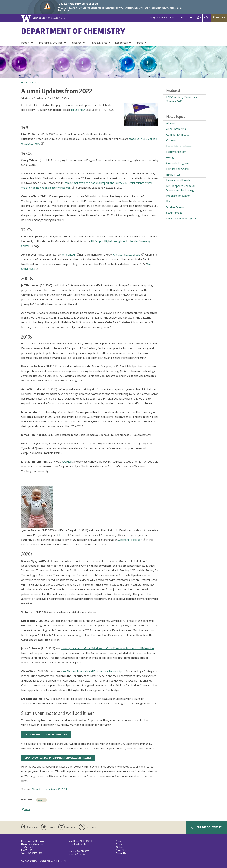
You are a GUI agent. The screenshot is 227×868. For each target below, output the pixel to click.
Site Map (120, 847)
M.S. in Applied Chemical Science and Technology (180, 188)
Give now (219, 18)
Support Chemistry (206, 828)
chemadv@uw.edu (77, 854)
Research (76, 43)
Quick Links (183, 18)
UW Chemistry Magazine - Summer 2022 (182, 99)
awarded (67, 462)
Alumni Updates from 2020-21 (49, 789)
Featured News (33, 82)
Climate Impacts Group (129, 255)
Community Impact (177, 135)
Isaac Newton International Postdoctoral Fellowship (93, 671)
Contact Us (121, 853)
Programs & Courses (50, 43)
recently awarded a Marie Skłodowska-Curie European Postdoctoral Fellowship (107, 648)
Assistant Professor (132, 540)
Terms (119, 844)
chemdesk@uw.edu (77, 844)
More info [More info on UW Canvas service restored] (64, 10)
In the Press (173, 175)
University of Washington (39, 861)
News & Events (98, 43)
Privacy (119, 841)
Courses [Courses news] (171, 140)
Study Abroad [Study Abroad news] (174, 213)
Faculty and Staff (176, 152)
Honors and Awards (178, 169)
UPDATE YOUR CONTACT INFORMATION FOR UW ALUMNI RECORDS (58, 758)
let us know (78, 110)
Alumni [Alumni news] (42, 800)
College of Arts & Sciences (161, 18)
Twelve (65, 535)
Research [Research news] (172, 201)
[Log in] (198, 18)
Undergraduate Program (181, 219)
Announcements (176, 129)
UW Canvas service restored (78, 4)
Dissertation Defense (179, 146)
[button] (141, 114)
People (25, 43)
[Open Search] (207, 18)
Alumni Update (123, 850)
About (139, 43)
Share (26, 809)
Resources (121, 43)
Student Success (176, 207)
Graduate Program (177, 163)
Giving (170, 157)
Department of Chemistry (73, 31)
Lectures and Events (178, 180)
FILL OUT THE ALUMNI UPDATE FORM (46, 735)
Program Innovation (178, 196)
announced (70, 255)
